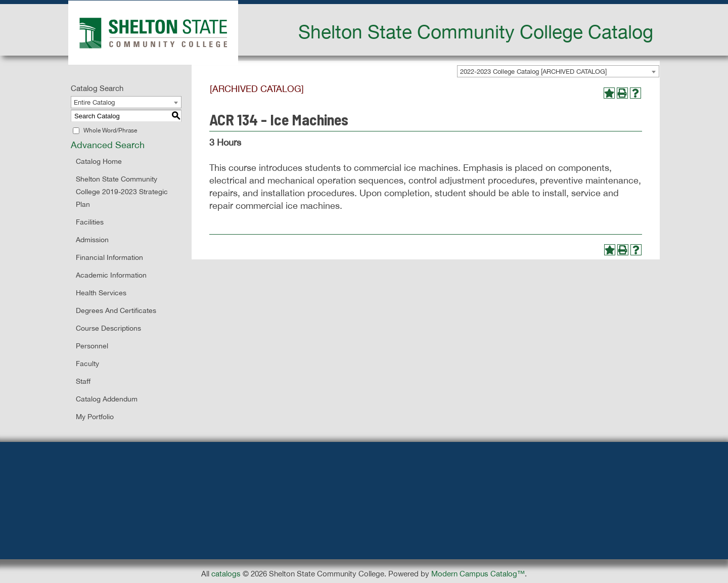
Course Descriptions (108, 328)
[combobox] (558, 71)
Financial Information (109, 257)
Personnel (92, 346)
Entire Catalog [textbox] (94, 102)
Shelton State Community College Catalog (476, 31)
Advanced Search (108, 145)
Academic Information (111, 275)
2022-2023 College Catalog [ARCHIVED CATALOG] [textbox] (533, 72)
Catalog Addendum (107, 399)
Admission (92, 240)
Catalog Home (99, 161)
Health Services (101, 293)
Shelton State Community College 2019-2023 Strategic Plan (122, 192)
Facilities (90, 222)
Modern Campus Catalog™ (478, 574)
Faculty (87, 364)
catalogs (226, 574)
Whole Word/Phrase (110, 130)
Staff (83, 381)
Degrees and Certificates (116, 310)
